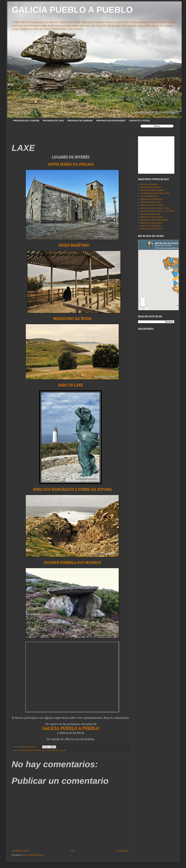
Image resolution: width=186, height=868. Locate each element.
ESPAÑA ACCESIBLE (149, 184)
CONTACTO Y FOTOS (139, 121)
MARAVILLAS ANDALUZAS (151, 223)
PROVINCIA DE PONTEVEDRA (111, 121)
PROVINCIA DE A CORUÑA (26, 121)
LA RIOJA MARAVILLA (149, 196)
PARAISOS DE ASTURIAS (151, 187)
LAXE (44, 750)
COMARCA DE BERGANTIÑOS (29, 750)
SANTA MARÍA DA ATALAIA (71, 164)
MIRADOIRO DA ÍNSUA (72, 319)
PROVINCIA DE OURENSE (80, 121)
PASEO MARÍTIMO (74, 246)
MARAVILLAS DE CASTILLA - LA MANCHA (157, 211)
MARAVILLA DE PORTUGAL (151, 229)
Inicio (73, 851)
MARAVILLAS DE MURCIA (151, 226)
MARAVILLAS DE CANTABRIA (152, 190)
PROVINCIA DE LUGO (53, 121)
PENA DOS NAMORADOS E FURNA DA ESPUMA (72, 490)
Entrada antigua (122, 851)
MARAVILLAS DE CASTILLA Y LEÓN (155, 208)
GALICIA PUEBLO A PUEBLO (72, 10)
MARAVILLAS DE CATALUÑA (152, 205)
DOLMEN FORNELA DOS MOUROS (72, 563)
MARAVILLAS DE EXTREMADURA (154, 220)
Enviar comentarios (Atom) (33, 855)
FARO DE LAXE (71, 385)
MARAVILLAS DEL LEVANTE (152, 217)
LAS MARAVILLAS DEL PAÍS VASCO (155, 193)
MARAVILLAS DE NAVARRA (151, 199)
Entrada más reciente (21, 851)
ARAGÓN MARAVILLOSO (150, 202)
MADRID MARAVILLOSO (150, 214)
